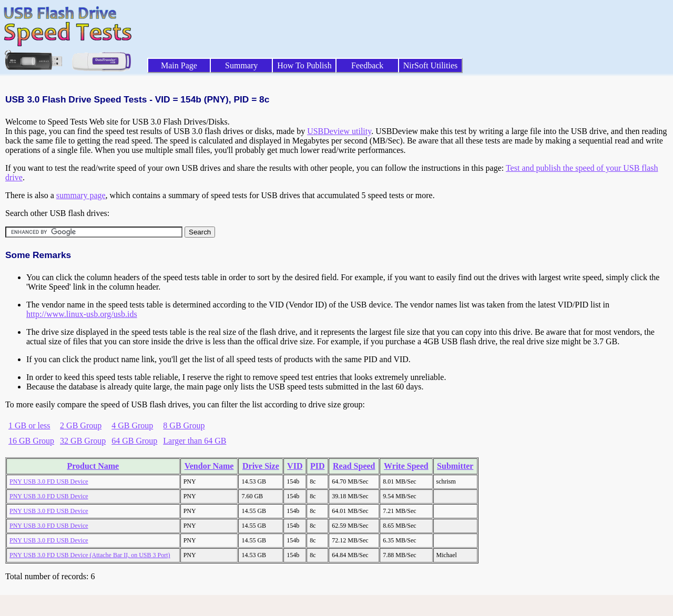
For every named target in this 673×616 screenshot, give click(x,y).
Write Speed (406, 466)
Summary (241, 65)
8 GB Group (184, 425)
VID (295, 466)
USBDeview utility (339, 131)
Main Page (179, 65)
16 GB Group (31, 441)
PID (318, 466)
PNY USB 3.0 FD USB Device (49, 481)
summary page (81, 195)
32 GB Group (83, 441)
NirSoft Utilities (431, 65)
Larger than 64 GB (195, 441)
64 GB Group (134, 441)
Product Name (93, 466)
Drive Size (261, 466)
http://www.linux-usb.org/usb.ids (82, 314)
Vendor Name (209, 466)
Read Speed (354, 466)
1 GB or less (29, 425)
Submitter (455, 466)
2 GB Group (81, 425)
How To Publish (304, 65)
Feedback (367, 65)
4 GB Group (132, 425)
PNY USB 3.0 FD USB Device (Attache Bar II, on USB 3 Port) (90, 555)
